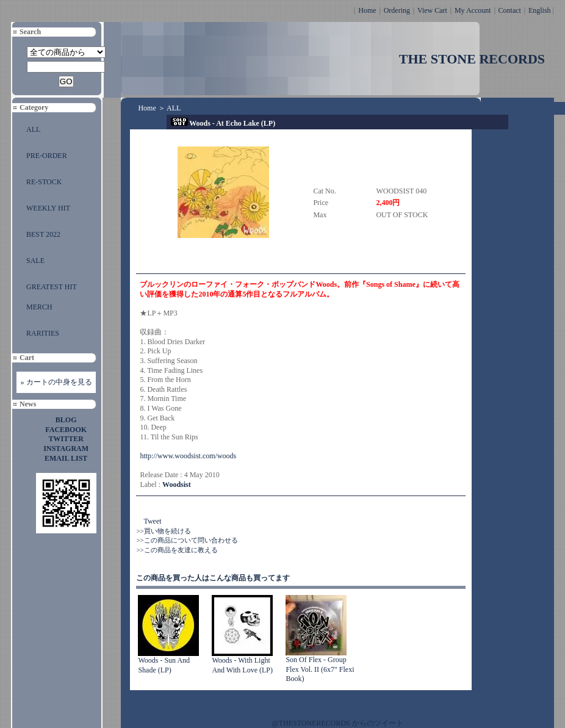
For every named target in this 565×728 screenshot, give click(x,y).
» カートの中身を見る (56, 382)
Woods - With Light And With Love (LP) (242, 665)
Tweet (152, 521)
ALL (33, 129)
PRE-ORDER (47, 156)
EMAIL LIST (66, 458)
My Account (473, 10)
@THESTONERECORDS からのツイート (338, 723)
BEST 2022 (43, 234)
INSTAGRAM (66, 449)
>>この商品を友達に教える (177, 550)
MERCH (39, 307)
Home (367, 10)
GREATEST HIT (52, 287)
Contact (510, 10)
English (540, 10)
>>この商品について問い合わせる (187, 540)
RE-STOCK (44, 182)
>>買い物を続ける (163, 531)
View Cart (432, 10)
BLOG (66, 420)
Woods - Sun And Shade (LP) (164, 665)
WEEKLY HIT (48, 208)
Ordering (397, 10)
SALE (35, 261)
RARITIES (43, 333)
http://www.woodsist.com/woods (188, 456)
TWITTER (66, 439)
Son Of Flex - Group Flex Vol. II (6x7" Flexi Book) (320, 669)
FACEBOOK (66, 430)
